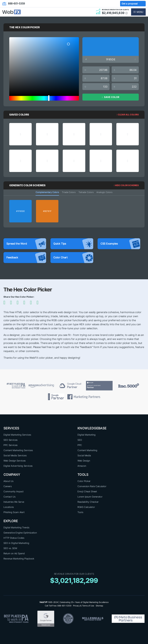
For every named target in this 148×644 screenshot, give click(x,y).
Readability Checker (88, 502)
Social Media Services (15, 455)
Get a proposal (133, 4)
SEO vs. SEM (10, 548)
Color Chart (73, 258)
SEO (80, 440)
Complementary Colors (47, 192)
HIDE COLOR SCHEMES (126, 185)
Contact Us (9, 497)
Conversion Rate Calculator (92, 486)
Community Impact (14, 491)
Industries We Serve (14, 502)
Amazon (82, 466)
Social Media (84, 455)
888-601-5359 (14, 4)
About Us (8, 481)
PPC (80, 445)
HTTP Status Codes (14, 538)
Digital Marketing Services (17, 435)
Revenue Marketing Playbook (19, 559)
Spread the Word (26, 244)
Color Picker (84, 481)
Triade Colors (69, 192)
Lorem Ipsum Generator (90, 497)
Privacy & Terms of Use (84, 606)
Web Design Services (15, 461)
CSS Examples (120, 244)
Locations (9, 507)
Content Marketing (87, 450)
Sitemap (99, 606)
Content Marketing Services (18, 450)
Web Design (84, 461)
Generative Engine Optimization (20, 533)
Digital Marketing (87, 435)
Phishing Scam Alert (14, 512)
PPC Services (10, 445)
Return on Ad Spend (14, 553)
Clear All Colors (128, 115)
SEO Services (10, 440)
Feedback (26, 258)
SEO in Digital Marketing (16, 543)
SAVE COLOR (110, 97)
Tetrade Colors (86, 192)
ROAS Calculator (86, 507)
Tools (80, 512)
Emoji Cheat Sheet (87, 491)
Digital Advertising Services (18, 466)
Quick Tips (73, 244)
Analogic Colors (104, 192)
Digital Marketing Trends (16, 527)
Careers (8, 486)
